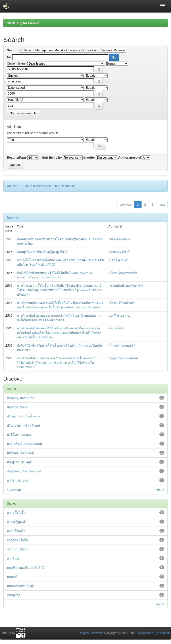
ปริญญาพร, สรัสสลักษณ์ (23, 425)
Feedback (163, 633)
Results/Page (17, 158)
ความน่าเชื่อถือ (17, 549)
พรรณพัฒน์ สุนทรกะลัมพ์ (125, 286)
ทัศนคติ (12, 577)
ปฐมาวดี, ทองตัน (18, 407)
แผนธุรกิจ (14, 595)
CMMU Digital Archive (23, 23)
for (9, 57)
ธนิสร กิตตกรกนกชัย (122, 273)
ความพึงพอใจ (16, 531)
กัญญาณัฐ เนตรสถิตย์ (123, 358)
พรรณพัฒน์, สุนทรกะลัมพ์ (24, 444)
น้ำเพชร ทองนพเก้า (121, 345)
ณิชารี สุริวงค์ (118, 260)
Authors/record (129, 158)
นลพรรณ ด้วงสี (119, 252)
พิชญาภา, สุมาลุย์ (19, 462)
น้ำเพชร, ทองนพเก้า (21, 398)
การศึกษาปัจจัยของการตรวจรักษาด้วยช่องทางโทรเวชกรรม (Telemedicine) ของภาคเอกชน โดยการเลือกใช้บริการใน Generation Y (57, 363)
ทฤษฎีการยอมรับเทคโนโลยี (26, 568)
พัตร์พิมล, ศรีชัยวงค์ (20, 453)
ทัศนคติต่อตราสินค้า (21, 586)
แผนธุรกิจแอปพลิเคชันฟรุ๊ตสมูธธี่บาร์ (42, 252)
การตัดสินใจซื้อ (17, 540)
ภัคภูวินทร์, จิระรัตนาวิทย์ (24, 471)
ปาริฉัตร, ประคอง (19, 435)
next (162, 204)
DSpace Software (91, 633)
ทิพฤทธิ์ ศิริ (116, 328)
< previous (14, 490)
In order (89, 158)
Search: (13, 50)
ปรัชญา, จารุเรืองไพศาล (24, 416)
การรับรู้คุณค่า (17, 522)
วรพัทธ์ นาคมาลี (119, 239)
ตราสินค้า (14, 558)
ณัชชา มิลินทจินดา (121, 303)
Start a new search (23, 113)
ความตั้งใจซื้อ (16, 513)
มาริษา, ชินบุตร (18, 480)
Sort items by (52, 158)
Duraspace (146, 633)
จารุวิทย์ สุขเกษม (120, 316)
